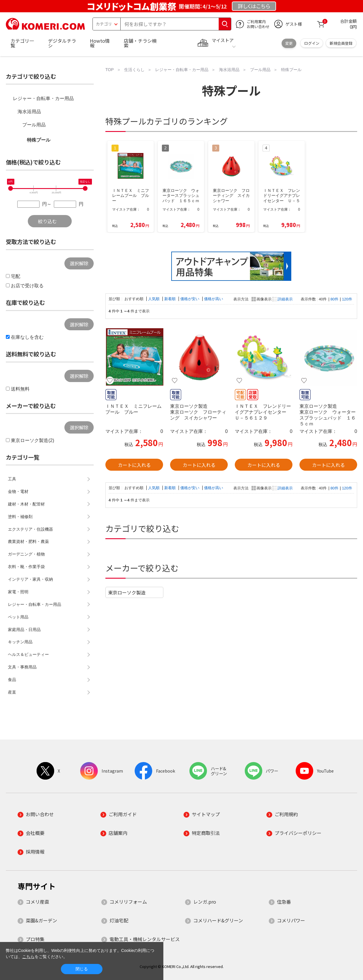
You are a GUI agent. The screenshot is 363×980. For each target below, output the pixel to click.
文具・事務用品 (22, 667)
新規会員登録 (341, 43)
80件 (334, 299)
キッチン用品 (20, 642)
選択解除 (79, 263)
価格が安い (190, 299)
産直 (12, 692)
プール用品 (34, 125)
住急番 (284, 902)
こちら (28, 957)
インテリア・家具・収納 (30, 579)
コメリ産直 (37, 902)
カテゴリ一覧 (22, 43)
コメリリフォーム (128, 902)
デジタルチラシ (62, 43)
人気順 (154, 299)
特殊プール (39, 140)
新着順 (171, 299)
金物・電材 (18, 491)
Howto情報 (100, 43)
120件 (347, 299)
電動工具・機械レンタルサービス (145, 939)
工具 (12, 479)
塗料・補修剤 (20, 517)
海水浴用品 (29, 112)
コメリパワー (291, 920)
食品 (12, 680)
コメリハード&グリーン (218, 920)
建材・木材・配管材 (26, 504)
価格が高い (214, 299)
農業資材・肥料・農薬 (28, 541)
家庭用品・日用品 (24, 630)
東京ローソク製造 (127, 592)
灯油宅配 (119, 920)
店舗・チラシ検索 (140, 43)
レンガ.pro (205, 902)
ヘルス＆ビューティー (28, 654)
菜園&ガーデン (41, 920)
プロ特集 (35, 939)
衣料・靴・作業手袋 (26, 567)
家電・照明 (18, 592)
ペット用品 (18, 617)
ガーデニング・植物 (26, 554)
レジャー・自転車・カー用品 (43, 98)
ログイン (312, 43)
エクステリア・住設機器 (30, 529)
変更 (289, 43)
